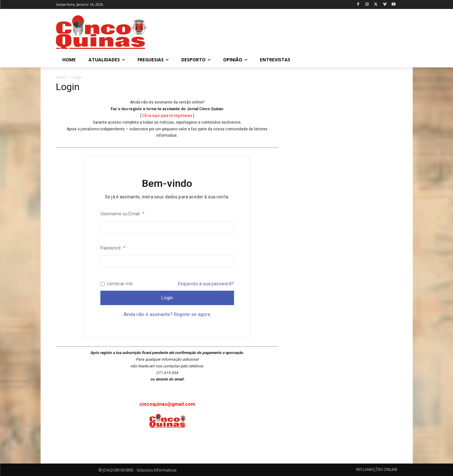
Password (113, 248)
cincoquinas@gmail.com (167, 404)
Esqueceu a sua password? (206, 284)
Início (61, 77)
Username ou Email (122, 214)
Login (167, 298)
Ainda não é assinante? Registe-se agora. (167, 314)
